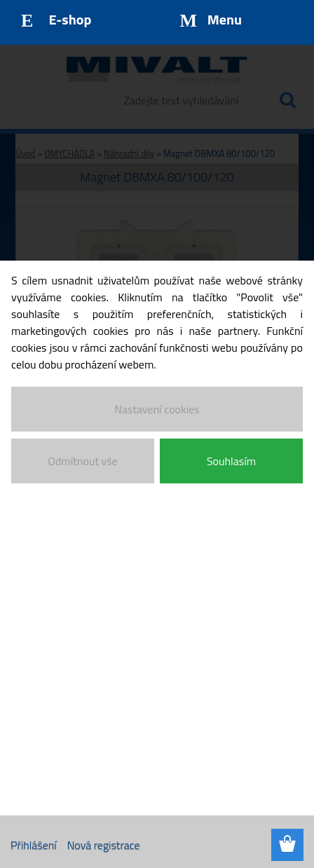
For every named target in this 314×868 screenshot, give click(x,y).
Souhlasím (231, 461)
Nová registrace (104, 845)
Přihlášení (34, 845)
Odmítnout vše (82, 461)
